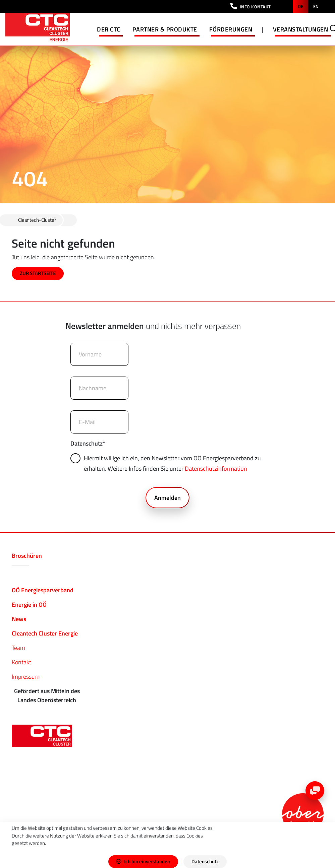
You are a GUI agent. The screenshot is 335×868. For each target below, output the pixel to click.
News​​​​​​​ (19, 619)
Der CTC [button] (109, 29)
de (301, 6)
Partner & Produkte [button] (165, 29)
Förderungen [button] (231, 29)
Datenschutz (88, 443)
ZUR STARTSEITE (38, 273)
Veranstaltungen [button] (301, 29)
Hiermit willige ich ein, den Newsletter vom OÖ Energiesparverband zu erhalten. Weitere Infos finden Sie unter (167, 463)
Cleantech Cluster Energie (45, 633)
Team (18, 648)
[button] (251, 6)
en (316, 6)
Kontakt (21, 662)
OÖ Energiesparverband (43, 590)
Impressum (26, 677)
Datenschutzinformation (216, 469)
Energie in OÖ (29, 605)
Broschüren (27, 556)
